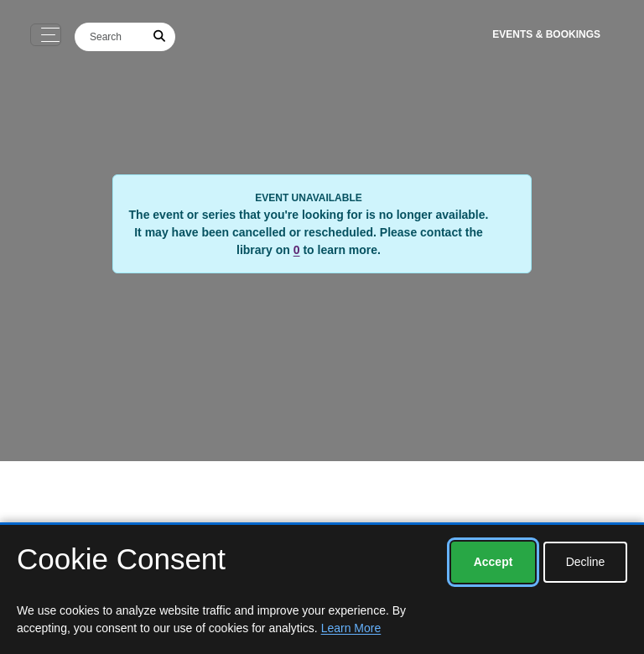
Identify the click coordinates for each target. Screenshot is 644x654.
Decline (586, 562)
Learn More (351, 628)
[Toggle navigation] (46, 35)
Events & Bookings (546, 34)
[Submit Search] (160, 37)
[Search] (110, 37)
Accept (493, 562)
